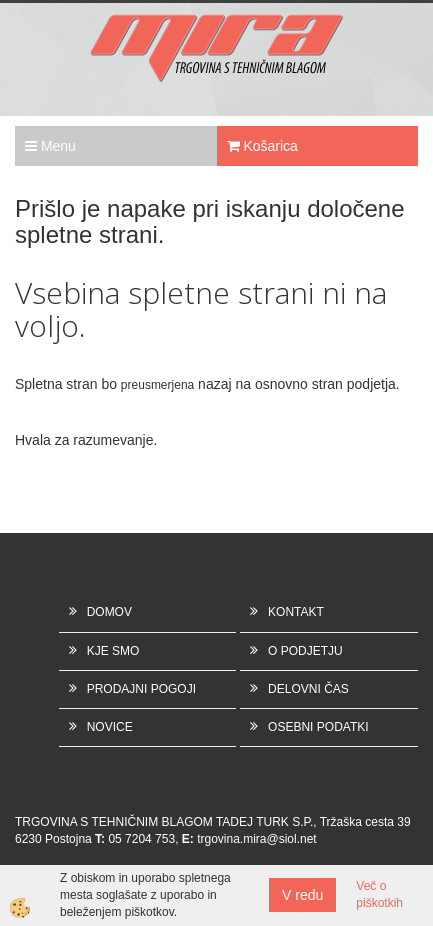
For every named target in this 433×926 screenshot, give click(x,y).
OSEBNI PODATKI (318, 727)
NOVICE (110, 727)
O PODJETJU (305, 651)
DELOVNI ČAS (308, 689)
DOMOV (109, 612)
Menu (50, 146)
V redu (302, 895)
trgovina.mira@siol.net (257, 839)
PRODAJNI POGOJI (141, 689)
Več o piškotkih (379, 894)
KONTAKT (296, 612)
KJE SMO (113, 651)
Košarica (262, 146)
